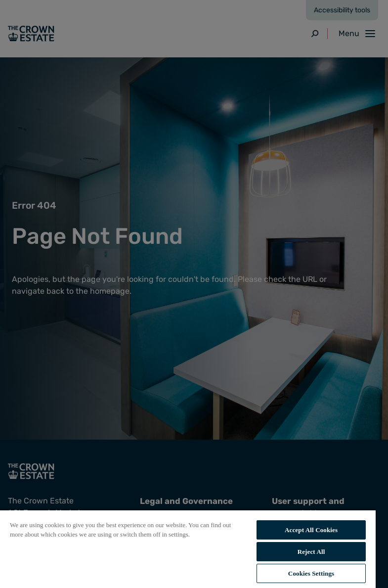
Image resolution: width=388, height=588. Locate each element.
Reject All (311, 552)
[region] (188, 549)
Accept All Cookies (311, 530)
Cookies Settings (311, 573)
